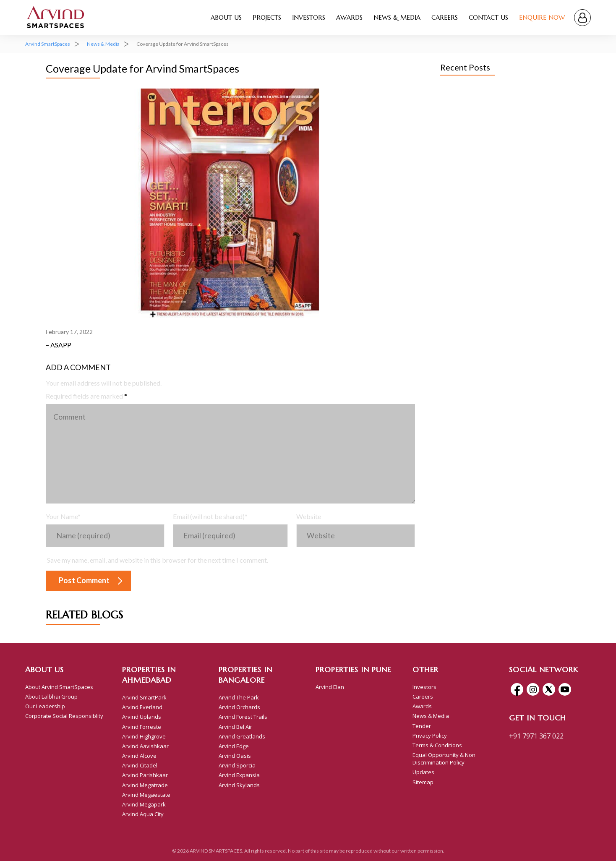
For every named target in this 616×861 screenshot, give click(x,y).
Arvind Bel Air (235, 727)
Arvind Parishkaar (145, 775)
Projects (267, 17)
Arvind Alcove (139, 756)
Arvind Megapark (144, 804)
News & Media (397, 17)
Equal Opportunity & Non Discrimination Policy (444, 759)
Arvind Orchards (239, 707)
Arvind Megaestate (146, 795)
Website (309, 516)
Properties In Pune (353, 669)
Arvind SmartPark (144, 697)
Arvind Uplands (142, 717)
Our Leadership (45, 706)
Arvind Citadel (140, 765)
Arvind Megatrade (145, 785)
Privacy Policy (430, 736)
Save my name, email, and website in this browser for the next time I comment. (158, 560)
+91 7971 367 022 (536, 736)
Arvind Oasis (235, 756)
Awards (349, 17)
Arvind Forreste (142, 727)
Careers (445, 17)
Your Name (63, 516)
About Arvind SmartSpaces (59, 687)
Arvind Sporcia (237, 765)
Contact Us (488, 17)
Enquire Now (542, 17)
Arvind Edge (234, 746)
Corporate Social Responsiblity (64, 716)
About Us (226, 17)
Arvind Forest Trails (243, 717)
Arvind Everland (142, 707)
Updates (423, 772)
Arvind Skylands (239, 785)
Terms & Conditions (437, 745)
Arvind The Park (239, 697)
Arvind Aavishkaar (145, 746)
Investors (309, 17)
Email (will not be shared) (210, 516)
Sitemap (423, 782)
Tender (422, 726)
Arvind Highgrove (144, 736)
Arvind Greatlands (242, 736)
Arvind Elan (330, 687)
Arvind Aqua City (143, 814)
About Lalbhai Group (51, 697)
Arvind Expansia (239, 775)
